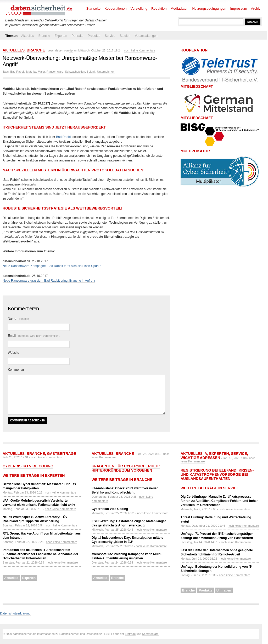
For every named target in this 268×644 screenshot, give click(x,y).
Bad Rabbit (17, 72)
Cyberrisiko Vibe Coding (28, 466)
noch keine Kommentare (140, 50)
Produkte (94, 36)
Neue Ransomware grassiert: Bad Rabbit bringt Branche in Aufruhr (49, 281)
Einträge (130, 634)
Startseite (93, 8)
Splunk (91, 72)
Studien (125, 36)
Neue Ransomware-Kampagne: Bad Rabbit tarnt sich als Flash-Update (52, 266)
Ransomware (55, 72)
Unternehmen (106, 72)
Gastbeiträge (62, 454)
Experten (61, 36)
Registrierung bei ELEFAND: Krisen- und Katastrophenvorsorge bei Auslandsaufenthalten (217, 474)
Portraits (77, 36)
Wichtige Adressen (200, 458)
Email (34, 336)
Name (18, 319)
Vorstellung (139, 8)
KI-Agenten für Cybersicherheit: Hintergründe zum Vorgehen (126, 468)
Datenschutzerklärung (15, 613)
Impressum (239, 8)
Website (13, 353)
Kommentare (150, 634)
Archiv (256, 8)
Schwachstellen (75, 72)
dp (71, 50)
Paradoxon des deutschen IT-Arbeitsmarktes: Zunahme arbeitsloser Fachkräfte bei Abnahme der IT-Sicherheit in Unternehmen (40, 554)
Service (110, 36)
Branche (44, 36)
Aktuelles (28, 36)
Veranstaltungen (146, 36)
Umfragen (224, 590)
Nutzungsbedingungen (209, 8)
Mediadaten (180, 8)
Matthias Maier (36, 72)
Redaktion (159, 8)
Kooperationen (116, 8)
